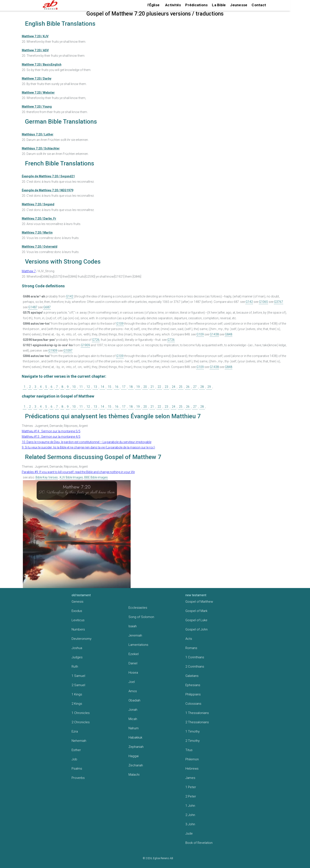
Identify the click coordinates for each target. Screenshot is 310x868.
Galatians (192, 676)
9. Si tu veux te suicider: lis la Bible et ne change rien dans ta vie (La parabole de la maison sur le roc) (88, 447)
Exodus (77, 611)
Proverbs (78, 778)
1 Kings (77, 694)
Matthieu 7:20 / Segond (38, 204)
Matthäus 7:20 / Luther (38, 134)
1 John (190, 806)
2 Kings (77, 704)
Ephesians (193, 685)
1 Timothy (193, 731)
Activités (173, 5)
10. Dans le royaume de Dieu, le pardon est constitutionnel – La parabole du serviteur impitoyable (87, 442)
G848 (229, 334)
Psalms (77, 769)
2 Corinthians (195, 667)
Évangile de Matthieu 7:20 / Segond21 (48, 176)
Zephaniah (136, 747)
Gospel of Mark (196, 611)
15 (110, 387)
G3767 (279, 302)
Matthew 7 (29, 271)
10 (74, 387)
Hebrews (192, 769)
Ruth (75, 667)
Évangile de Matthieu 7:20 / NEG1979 (48, 190)
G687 (47, 307)
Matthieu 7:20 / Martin (37, 233)
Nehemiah (79, 741)
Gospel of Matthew (199, 602)
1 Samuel (78, 676)
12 (88, 387)
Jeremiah (135, 635)
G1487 (33, 307)
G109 (120, 324)
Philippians (193, 694)
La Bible (219, 5)
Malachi (134, 775)
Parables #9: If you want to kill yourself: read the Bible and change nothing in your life (78, 472)
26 (188, 387)
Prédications (196, 5)
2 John (190, 815)
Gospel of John (196, 629)
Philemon (192, 759)
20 (145, 387)
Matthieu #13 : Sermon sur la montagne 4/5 (51, 437)
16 (117, 387)
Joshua (77, 648)
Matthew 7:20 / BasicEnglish (42, 64)
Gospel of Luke (196, 620)
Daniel (133, 663)
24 (174, 387)
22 (159, 387)
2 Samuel (78, 685)
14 (102, 387)
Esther (76, 750)
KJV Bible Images (71, 477)
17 (124, 387)
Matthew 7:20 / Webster (38, 93)
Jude (189, 833)
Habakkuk (135, 737)
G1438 (214, 334)
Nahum (134, 728)
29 (209, 387)
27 (195, 387)
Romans (191, 648)
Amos (133, 691)
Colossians (193, 704)
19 (138, 387)
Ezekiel (134, 654)
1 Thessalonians (197, 713)
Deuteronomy (81, 639)
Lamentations (138, 645)
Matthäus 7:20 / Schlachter (41, 148)
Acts (189, 639)
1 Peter (191, 787)
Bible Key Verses (47, 477)
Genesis (77, 602)
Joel (132, 682)
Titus (189, 750)
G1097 (68, 351)
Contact (259, 5)
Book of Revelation (199, 843)
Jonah (133, 710)
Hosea (133, 673)
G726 (96, 340)
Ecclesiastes (138, 608)
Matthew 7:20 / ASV (35, 50)
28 (202, 387)
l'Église (153, 5)
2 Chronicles (81, 722)
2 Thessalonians (197, 722)
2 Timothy (193, 741)
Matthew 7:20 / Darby (37, 79)
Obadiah (134, 700)
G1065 (263, 302)
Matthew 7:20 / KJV (35, 36)
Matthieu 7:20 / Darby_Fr (39, 219)
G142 (70, 296)
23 (166, 387)
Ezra (75, 731)
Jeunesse (239, 5)
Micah (133, 719)
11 (81, 387)
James (190, 778)
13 (95, 387)
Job (74, 759)
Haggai (134, 756)
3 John (190, 824)
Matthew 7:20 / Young (37, 107)
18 (131, 387)
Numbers (78, 629)
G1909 (85, 345)
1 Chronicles (81, 713)
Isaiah (133, 626)
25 (181, 387)
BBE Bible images (96, 477)
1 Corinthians (195, 657)
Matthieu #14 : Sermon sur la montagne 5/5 (51, 431)
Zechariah (136, 765)
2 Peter (191, 796)
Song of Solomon (141, 617)
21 (152, 387)
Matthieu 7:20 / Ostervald (40, 247)
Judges (77, 657)
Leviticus (78, 620)
